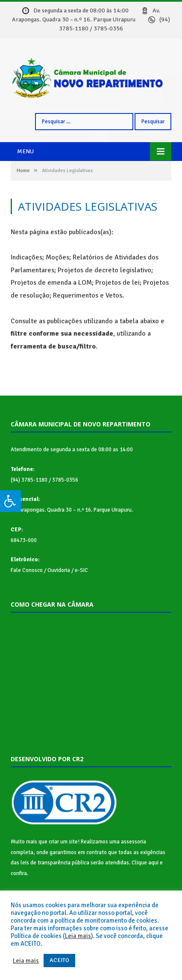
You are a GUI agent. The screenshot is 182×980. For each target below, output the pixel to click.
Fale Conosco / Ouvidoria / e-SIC (49, 570)
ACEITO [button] (59, 960)
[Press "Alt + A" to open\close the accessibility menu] (10, 501)
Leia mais (78, 936)
